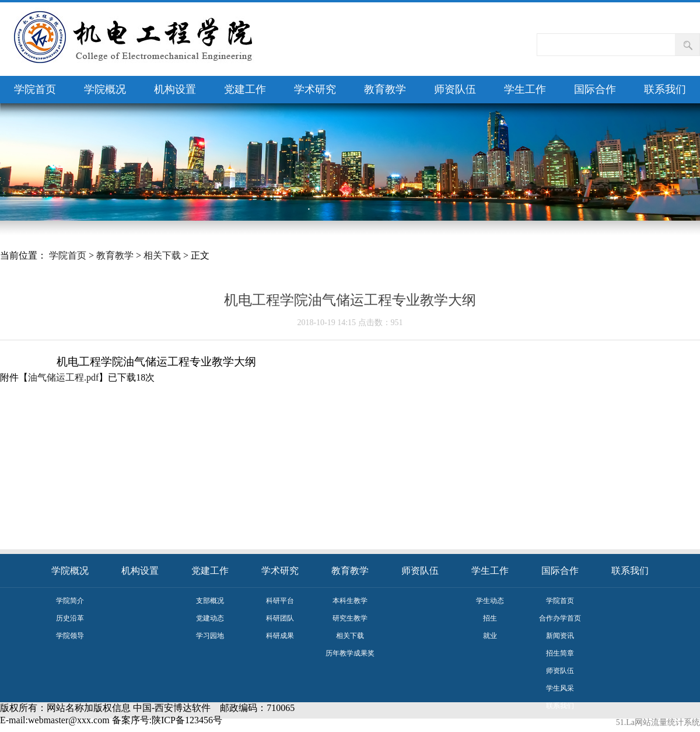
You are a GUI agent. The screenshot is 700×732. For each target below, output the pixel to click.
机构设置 (175, 89)
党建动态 (210, 618)
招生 (490, 618)
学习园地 (210, 636)
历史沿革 (70, 618)
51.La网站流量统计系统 (658, 722)
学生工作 (525, 89)
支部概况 (210, 601)
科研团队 (280, 618)
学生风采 (560, 688)
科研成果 (280, 636)
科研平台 (280, 601)
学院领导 (70, 636)
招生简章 (560, 653)
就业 (490, 636)
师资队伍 (455, 89)
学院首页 (35, 89)
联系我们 (665, 89)
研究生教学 (350, 618)
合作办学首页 (560, 618)
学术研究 (315, 89)
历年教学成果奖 (350, 653)
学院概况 (105, 89)
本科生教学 (350, 601)
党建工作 (245, 89)
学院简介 (70, 601)
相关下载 (162, 255)
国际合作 (595, 89)
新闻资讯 (560, 636)
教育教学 (385, 89)
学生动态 (490, 601)
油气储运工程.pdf (63, 377)
